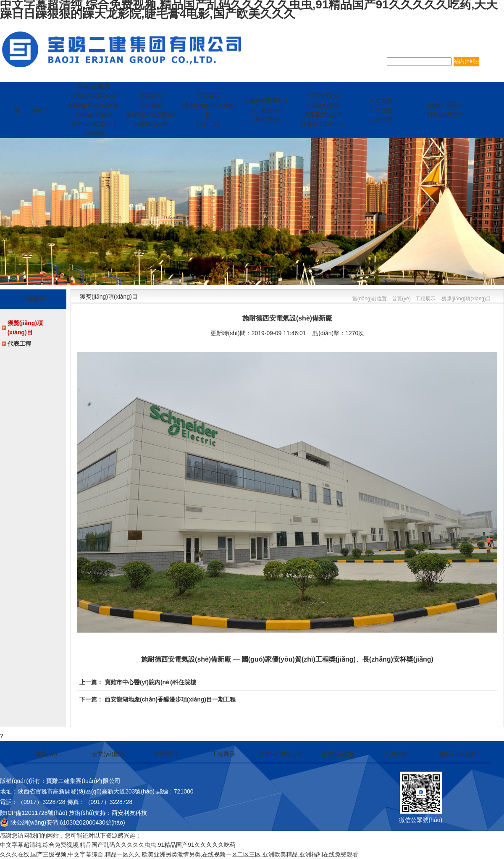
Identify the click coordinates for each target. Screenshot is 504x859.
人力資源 (396, 754)
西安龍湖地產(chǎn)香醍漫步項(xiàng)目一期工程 (170, 699)
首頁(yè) (46, 754)
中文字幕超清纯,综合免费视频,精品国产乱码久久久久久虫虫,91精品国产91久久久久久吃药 (118, 845)
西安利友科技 (129, 813)
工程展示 (223, 754)
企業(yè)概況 (108, 754)
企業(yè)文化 (338, 754)
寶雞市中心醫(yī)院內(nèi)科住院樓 (151, 682)
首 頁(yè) (31, 110)
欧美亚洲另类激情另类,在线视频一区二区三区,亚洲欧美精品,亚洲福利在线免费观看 (250, 854)
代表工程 (19, 344)
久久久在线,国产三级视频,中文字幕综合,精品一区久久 (70, 854)
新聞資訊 (166, 754)
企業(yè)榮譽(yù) (281, 754)
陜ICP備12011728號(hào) (34, 813)
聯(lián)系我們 (458, 754)
